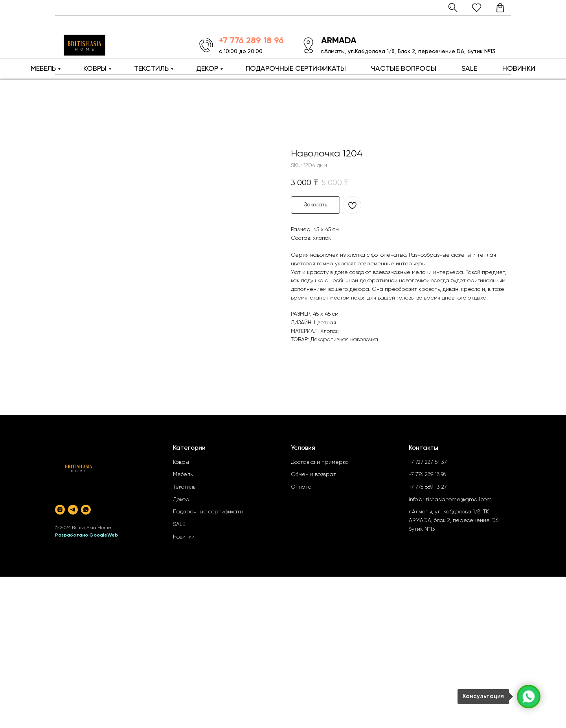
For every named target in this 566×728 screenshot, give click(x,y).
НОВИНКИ (519, 69)
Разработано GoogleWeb (86, 535)
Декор (181, 500)
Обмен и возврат (313, 474)
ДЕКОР (207, 69)
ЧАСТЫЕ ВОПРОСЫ (404, 69)
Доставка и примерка (320, 462)
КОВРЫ (95, 69)
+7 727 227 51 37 (428, 462)
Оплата (301, 487)
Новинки (184, 537)
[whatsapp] (86, 510)
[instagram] (60, 510)
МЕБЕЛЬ (43, 69)
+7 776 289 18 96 (427, 474)
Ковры (181, 462)
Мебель (183, 474)
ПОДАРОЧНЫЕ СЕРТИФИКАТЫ (296, 69)
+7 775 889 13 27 (428, 487)
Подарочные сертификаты (208, 512)
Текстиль (184, 487)
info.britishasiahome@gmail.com (450, 500)
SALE (469, 69)
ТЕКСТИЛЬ (151, 69)
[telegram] (73, 510)
